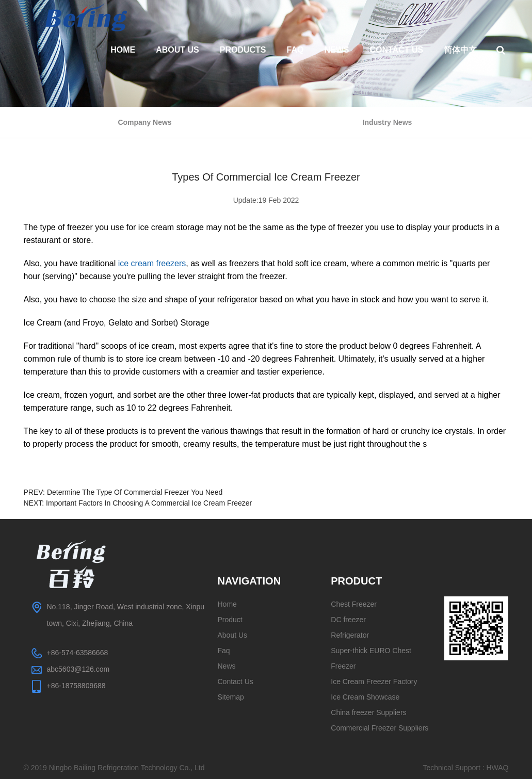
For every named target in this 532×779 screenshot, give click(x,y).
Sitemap (231, 697)
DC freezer (348, 620)
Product (230, 620)
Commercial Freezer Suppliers (380, 728)
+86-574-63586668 (78, 653)
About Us (178, 50)
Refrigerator (350, 635)
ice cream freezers (152, 263)
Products (243, 50)
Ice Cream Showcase (365, 697)
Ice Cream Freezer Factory (374, 681)
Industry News (388, 122)
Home (123, 50)
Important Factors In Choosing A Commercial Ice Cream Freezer (149, 503)
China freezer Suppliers (368, 712)
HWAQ (497, 768)
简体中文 (460, 50)
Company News (144, 122)
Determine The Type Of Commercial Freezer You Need (135, 492)
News (336, 50)
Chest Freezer (354, 604)
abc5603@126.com (78, 669)
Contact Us (396, 50)
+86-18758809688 (76, 686)
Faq (295, 50)
